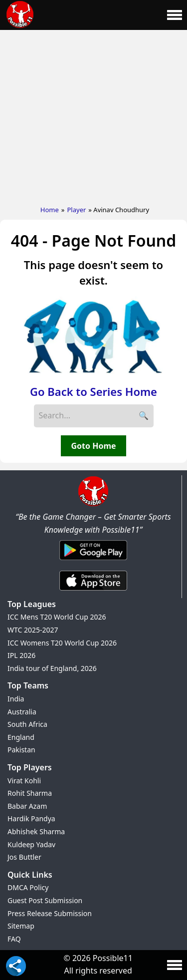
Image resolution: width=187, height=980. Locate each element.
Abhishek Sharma (36, 831)
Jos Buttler (24, 857)
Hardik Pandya (31, 818)
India (16, 699)
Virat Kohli (24, 781)
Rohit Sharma (30, 793)
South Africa (27, 724)
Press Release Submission (50, 913)
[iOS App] (93, 591)
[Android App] (93, 561)
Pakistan (21, 750)
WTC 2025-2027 (33, 630)
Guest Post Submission (45, 900)
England (21, 737)
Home (50, 210)
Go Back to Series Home (93, 391)
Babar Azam (27, 806)
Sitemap (21, 926)
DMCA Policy (28, 887)
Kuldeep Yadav (31, 844)
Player (76, 210)
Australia (22, 712)
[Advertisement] (93, 115)
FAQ (14, 939)
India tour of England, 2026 (52, 668)
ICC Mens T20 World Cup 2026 (57, 617)
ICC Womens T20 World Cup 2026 (62, 643)
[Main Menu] (175, 15)
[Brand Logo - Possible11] (93, 504)
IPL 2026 (21, 655)
